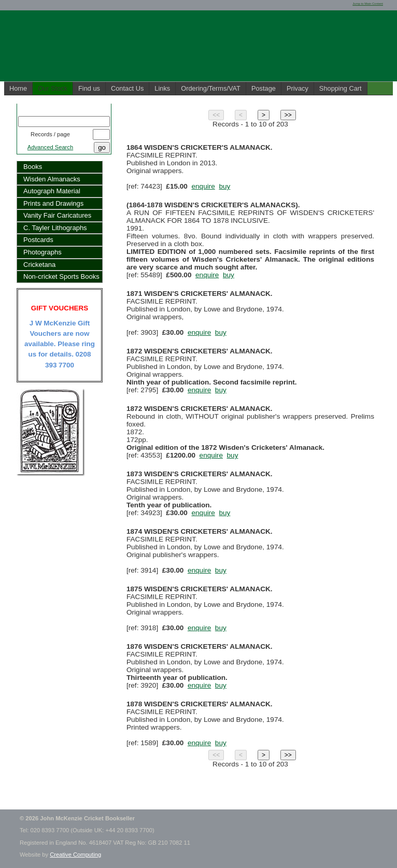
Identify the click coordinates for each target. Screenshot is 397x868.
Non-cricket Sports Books (61, 276)
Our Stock (53, 88)
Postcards (38, 240)
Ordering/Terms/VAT (211, 88)
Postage (264, 88)
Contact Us (127, 88)
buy (224, 186)
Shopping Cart (341, 88)
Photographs (42, 252)
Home (18, 88)
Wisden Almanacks (52, 179)
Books (33, 167)
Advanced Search (50, 147)
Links (162, 88)
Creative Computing (75, 855)
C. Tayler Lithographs (55, 228)
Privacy (297, 88)
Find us (89, 88)
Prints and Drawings (53, 203)
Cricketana (39, 265)
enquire (203, 186)
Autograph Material (52, 191)
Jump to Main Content (368, 4)
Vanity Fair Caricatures (57, 215)
